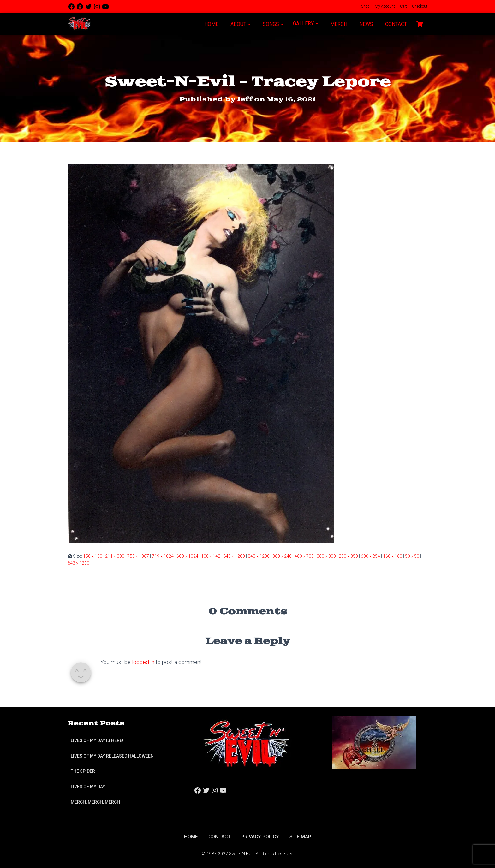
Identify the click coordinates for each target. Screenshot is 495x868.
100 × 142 (211, 556)
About (240, 24)
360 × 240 (282, 556)
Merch (338, 24)
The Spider (83, 771)
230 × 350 (348, 556)
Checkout (419, 6)
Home (211, 24)
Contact (395, 24)
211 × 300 (115, 556)
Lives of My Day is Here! (97, 740)
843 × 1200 (234, 556)
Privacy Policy (260, 837)
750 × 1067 (138, 556)
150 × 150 (93, 556)
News (366, 24)
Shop (365, 6)
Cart (403, 6)
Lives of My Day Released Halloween (112, 756)
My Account (384, 6)
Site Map (301, 837)
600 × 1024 (187, 556)
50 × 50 (412, 556)
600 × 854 (370, 556)
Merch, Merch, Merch (95, 802)
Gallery (306, 24)
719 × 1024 (163, 556)
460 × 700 (304, 556)
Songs (272, 24)
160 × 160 (393, 556)
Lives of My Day (88, 786)
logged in (143, 662)
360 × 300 (326, 556)
